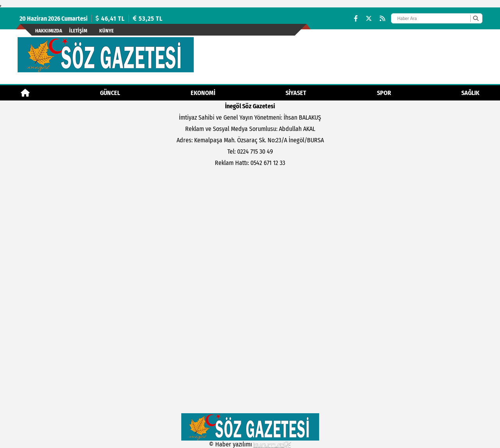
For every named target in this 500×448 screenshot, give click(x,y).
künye (106, 31)
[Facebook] (356, 19)
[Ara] (476, 18)
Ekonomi (203, 93)
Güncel (110, 93)
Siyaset (296, 93)
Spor (384, 93)
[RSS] (382, 19)
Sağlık (470, 93)
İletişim (78, 31)
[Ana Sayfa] (25, 93)
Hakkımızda (49, 31)
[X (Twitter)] (369, 19)
